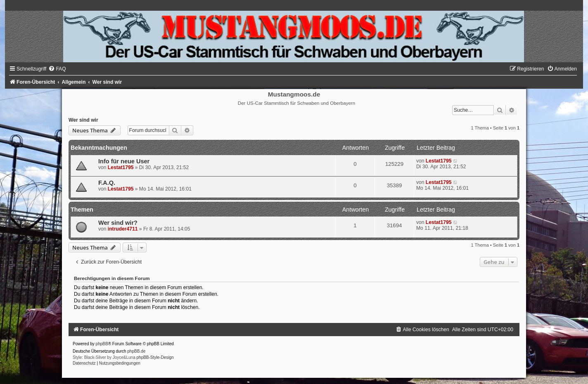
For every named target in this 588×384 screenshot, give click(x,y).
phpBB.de (136, 351)
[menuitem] (57, 69)
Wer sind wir (83, 120)
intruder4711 (123, 229)
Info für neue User (124, 161)
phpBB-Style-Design (155, 357)
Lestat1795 (121, 167)
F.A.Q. (107, 183)
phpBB (102, 344)
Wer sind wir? (118, 223)
